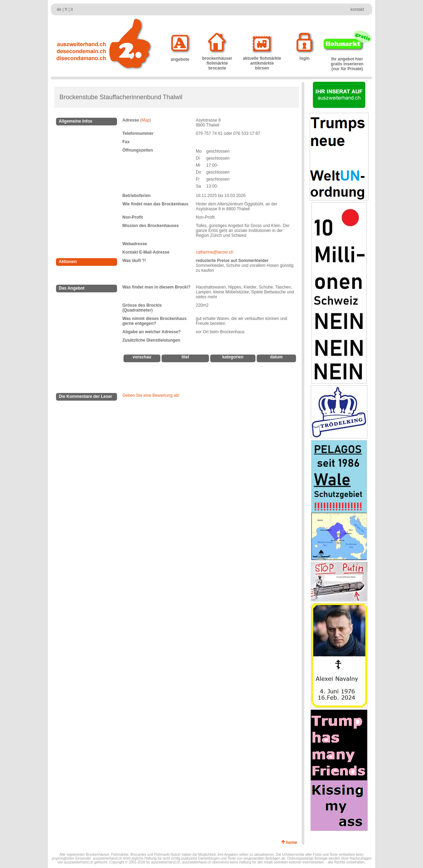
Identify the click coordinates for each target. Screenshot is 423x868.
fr (66, 9)
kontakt (357, 9)
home (293, 843)
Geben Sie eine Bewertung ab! (151, 395)
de (59, 9)
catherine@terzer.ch (215, 252)
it (72, 9)
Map (146, 120)
